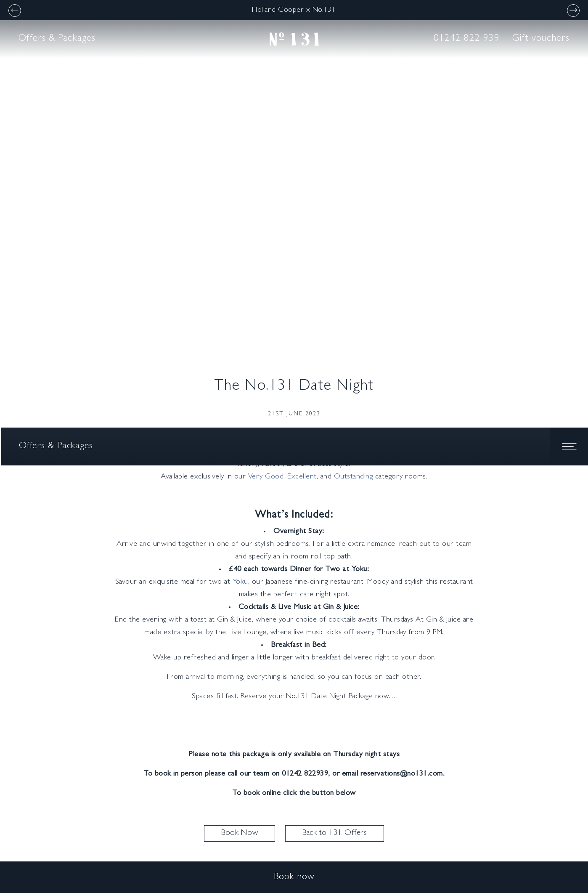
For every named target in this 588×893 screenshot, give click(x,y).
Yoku (240, 582)
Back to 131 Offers (335, 833)
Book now (294, 877)
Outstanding (354, 477)
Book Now (240, 833)
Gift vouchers (541, 39)
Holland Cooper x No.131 (294, 11)
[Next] (573, 11)
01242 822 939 (467, 39)
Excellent (302, 477)
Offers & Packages (57, 39)
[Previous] (15, 11)
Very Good (266, 477)
